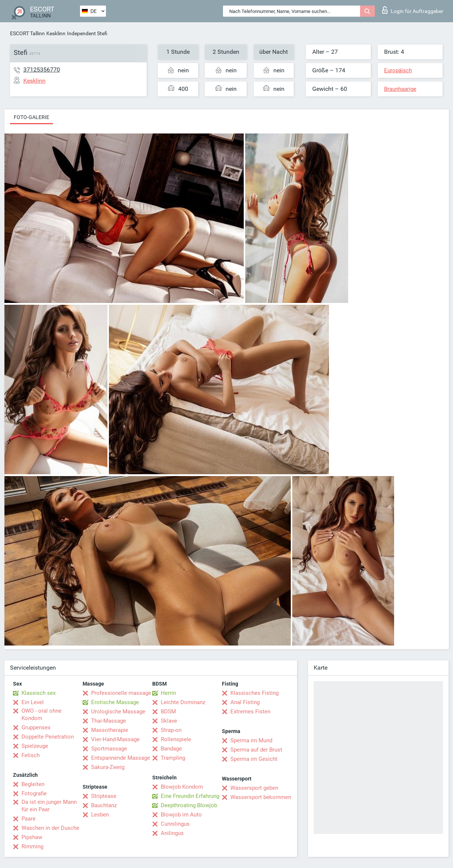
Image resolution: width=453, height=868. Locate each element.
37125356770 (42, 70)
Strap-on (171, 730)
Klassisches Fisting (254, 693)
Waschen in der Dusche (50, 828)
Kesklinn (56, 33)
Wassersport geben (254, 788)
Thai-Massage (109, 721)
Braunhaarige (400, 89)
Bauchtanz (104, 805)
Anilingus (172, 833)
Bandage (171, 749)
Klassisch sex (39, 693)
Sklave (169, 721)
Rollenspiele (176, 739)
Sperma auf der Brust (256, 750)
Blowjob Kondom (182, 787)
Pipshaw (32, 837)
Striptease (104, 796)
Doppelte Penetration (48, 737)
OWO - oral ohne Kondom (41, 714)
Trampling (173, 758)
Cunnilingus (175, 824)
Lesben (100, 815)
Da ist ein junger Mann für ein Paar (49, 806)
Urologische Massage (118, 712)
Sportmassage (109, 749)
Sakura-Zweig (108, 767)
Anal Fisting (245, 702)
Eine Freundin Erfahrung (190, 796)
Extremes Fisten (250, 712)
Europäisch (398, 70)
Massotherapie (110, 730)
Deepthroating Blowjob (189, 805)
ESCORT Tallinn (27, 33)
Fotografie (34, 793)
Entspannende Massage (121, 758)
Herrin (168, 693)
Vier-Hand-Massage (115, 739)
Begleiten (33, 784)
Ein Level (33, 702)
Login (413, 10)
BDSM (168, 712)
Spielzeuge (35, 746)
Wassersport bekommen (261, 797)
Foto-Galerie (31, 117)
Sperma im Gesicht (254, 759)
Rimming (32, 846)
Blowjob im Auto (181, 815)
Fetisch (31, 755)
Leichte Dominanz (183, 702)
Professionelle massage (121, 693)
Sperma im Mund (251, 740)
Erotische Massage (115, 702)
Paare (29, 819)
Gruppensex (36, 727)
